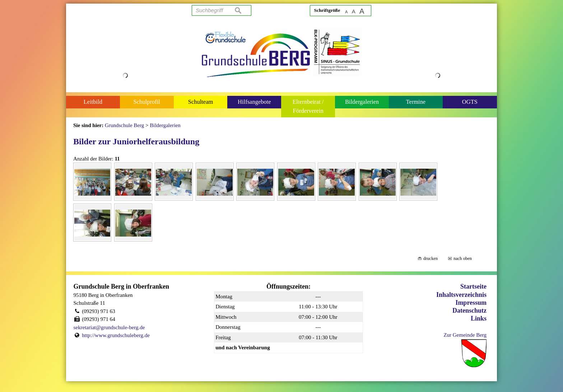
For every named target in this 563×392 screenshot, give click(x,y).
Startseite (473, 286)
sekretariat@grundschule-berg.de (109, 327)
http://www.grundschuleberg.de (116, 335)
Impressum (471, 303)
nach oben (463, 258)
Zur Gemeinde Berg (465, 335)
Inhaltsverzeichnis (461, 295)
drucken (431, 258)
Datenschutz (469, 311)
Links (479, 318)
